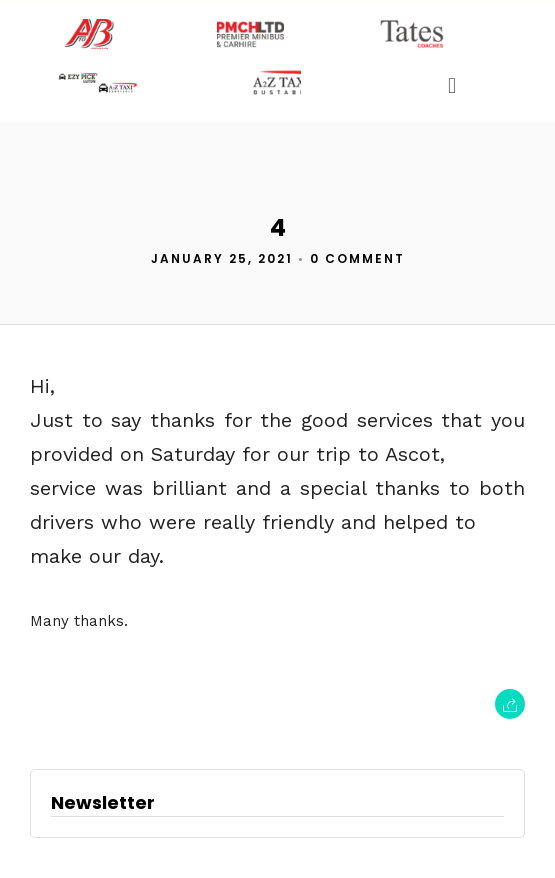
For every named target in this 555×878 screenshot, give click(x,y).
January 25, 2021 (222, 258)
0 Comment (357, 258)
